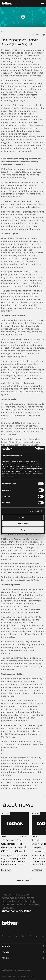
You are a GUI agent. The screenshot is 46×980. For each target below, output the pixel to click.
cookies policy (12, 977)
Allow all (23, 517)
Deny (23, 530)
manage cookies (23, 977)
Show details (35, 511)
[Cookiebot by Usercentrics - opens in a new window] (35, 449)
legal (31, 977)
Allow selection (23, 524)
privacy (4, 977)
